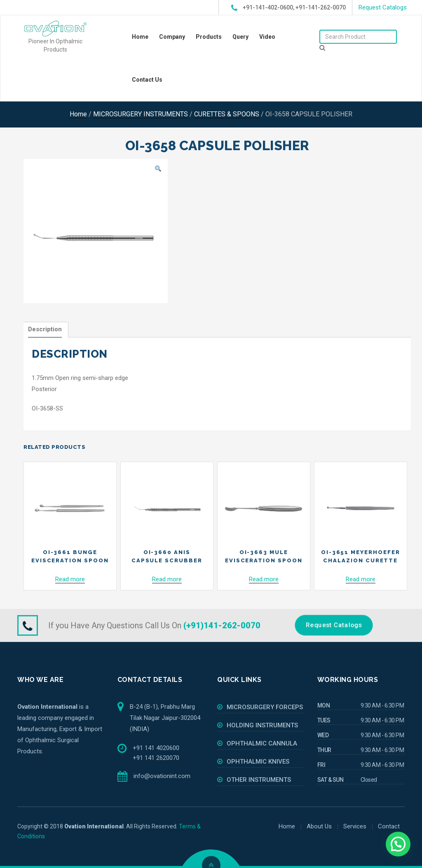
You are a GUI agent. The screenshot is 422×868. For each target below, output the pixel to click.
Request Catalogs (383, 7)
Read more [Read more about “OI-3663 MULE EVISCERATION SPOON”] (264, 579)
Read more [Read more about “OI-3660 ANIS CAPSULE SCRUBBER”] (167, 579)
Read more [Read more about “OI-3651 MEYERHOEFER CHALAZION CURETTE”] (361, 579)
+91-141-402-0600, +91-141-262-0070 (288, 8)
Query (240, 37)
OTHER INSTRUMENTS (259, 780)
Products (209, 37)
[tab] (45, 330)
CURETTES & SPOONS (227, 114)
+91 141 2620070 (156, 758)
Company (172, 37)
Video (267, 37)
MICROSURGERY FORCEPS (265, 707)
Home (140, 37)
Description (45, 329)
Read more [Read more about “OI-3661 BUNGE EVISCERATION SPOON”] (70, 579)
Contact (389, 826)
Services (355, 826)
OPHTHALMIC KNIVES (258, 762)
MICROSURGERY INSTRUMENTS (141, 114)
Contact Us (147, 80)
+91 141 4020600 (156, 748)
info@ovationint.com (162, 776)
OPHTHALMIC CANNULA (262, 743)
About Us (319, 826)
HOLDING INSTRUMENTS (262, 725)
